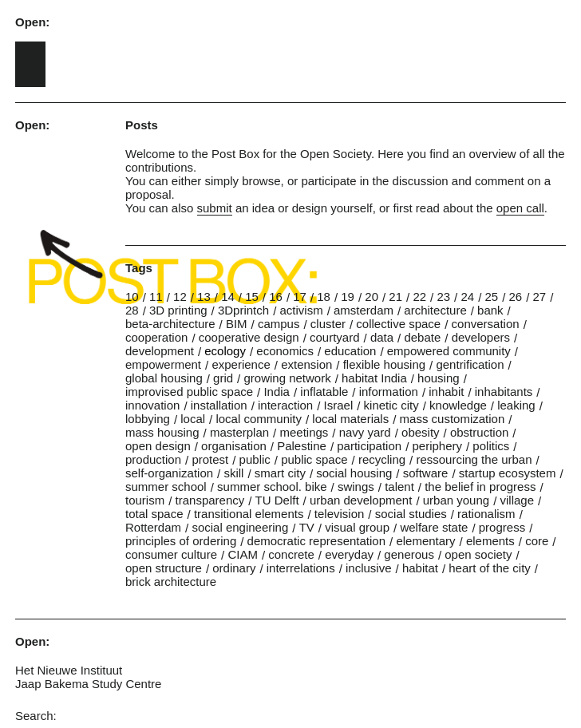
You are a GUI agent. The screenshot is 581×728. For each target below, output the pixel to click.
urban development (361, 500)
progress (502, 527)
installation (219, 405)
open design (158, 446)
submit (215, 208)
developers (481, 337)
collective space (398, 324)
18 (324, 297)
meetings (304, 432)
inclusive (369, 568)
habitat (420, 568)
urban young (456, 500)
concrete (291, 554)
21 (395, 297)
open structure (164, 568)
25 (491, 297)
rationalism (486, 514)
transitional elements (249, 514)
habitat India (374, 378)
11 (156, 297)
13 (204, 297)
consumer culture (171, 554)
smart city (280, 473)
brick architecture (171, 582)
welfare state (434, 527)
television (340, 514)
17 (300, 297)
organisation (234, 446)
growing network (287, 378)
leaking (516, 405)
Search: (36, 716)
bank (490, 310)
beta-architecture (170, 324)
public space (314, 459)
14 (228, 297)
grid (223, 378)
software (426, 473)
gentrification (470, 364)
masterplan (239, 432)
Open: (32, 22)
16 (276, 297)
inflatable (324, 392)
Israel (339, 405)
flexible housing (384, 364)
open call (520, 208)
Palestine (302, 446)
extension (306, 364)
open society (478, 554)
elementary (425, 541)
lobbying (148, 419)
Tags (139, 268)
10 (132, 297)
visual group (357, 527)
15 (252, 297)
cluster (328, 324)
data (382, 337)
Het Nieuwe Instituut (69, 670)
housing (439, 378)
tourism (145, 500)
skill (233, 473)
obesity (421, 432)
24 (467, 297)
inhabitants (504, 392)
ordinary (234, 568)
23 (443, 297)
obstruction (479, 432)
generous (409, 554)
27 (540, 297)
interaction (285, 405)
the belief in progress (480, 487)
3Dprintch (243, 310)
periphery (437, 446)
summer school (166, 487)
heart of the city (490, 568)
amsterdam (364, 310)
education (350, 351)
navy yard (365, 432)
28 (132, 310)
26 (516, 297)
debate (422, 337)
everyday (349, 554)
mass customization (453, 419)
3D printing (178, 310)
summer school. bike (272, 487)
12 (180, 297)
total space (154, 514)
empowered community (449, 351)
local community (259, 419)
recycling (382, 459)
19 (348, 297)
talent (399, 487)
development (160, 351)
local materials (350, 419)
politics (491, 446)
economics (285, 351)
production (153, 459)
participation (369, 446)
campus (279, 324)
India (277, 392)
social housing (354, 473)
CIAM (243, 554)
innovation (152, 405)
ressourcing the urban (474, 459)
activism (301, 310)
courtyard (335, 337)
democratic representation (316, 541)
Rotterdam (153, 527)
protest (210, 459)
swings (356, 487)
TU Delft (277, 500)
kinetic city (391, 405)
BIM (237, 324)
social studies (411, 514)
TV (307, 527)
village (517, 500)
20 (372, 297)
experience (241, 364)
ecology (225, 351)
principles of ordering (181, 541)
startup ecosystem (508, 473)
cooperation (156, 337)
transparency (210, 500)
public (255, 459)
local (193, 419)
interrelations (301, 568)
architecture (435, 310)
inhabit (446, 392)
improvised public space (189, 392)
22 (419, 297)
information (389, 392)
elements (490, 541)
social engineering (240, 527)
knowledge (458, 405)
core (537, 541)
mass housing (162, 432)
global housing (164, 378)
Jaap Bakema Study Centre (88, 684)
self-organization (169, 473)
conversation (486, 324)
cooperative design (249, 337)
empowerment (163, 364)
